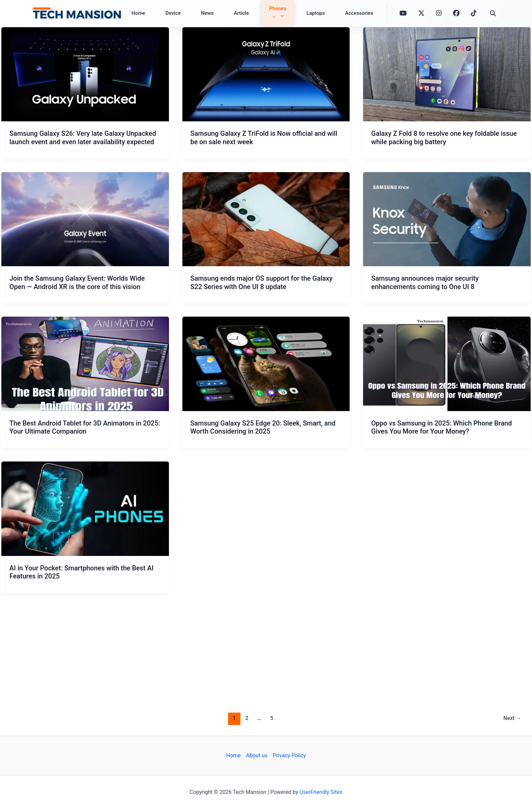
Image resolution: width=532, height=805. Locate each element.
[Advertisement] (266, 651)
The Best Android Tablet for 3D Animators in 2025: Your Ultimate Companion (85, 427)
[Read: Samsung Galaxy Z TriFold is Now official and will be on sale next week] (266, 74)
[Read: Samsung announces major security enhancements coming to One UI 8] (447, 219)
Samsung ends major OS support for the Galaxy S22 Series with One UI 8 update (262, 283)
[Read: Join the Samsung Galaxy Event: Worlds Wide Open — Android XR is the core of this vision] (85, 219)
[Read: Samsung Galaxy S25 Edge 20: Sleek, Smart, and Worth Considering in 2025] (266, 364)
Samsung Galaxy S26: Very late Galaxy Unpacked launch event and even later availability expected (83, 138)
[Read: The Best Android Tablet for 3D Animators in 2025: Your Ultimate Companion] (85, 364)
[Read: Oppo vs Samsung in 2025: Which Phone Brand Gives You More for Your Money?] (447, 364)
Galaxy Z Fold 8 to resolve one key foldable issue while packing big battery (444, 138)
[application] (272, 17)
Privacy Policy (289, 755)
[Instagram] (439, 13)
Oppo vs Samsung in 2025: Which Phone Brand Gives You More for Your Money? (441, 427)
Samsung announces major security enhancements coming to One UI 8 (425, 283)
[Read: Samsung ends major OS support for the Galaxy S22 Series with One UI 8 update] (266, 219)
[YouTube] (403, 12)
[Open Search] (493, 13)
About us (257, 755)
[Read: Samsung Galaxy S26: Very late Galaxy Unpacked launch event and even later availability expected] (85, 74)
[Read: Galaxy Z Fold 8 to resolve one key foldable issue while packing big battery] (447, 74)
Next (512, 718)
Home (233, 755)
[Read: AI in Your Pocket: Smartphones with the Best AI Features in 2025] (85, 509)
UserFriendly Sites (321, 792)
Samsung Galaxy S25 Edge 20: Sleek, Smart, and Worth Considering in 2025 (263, 427)
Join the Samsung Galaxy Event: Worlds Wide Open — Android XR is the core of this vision (77, 283)
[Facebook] (456, 13)
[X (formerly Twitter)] (421, 13)
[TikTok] (474, 13)
